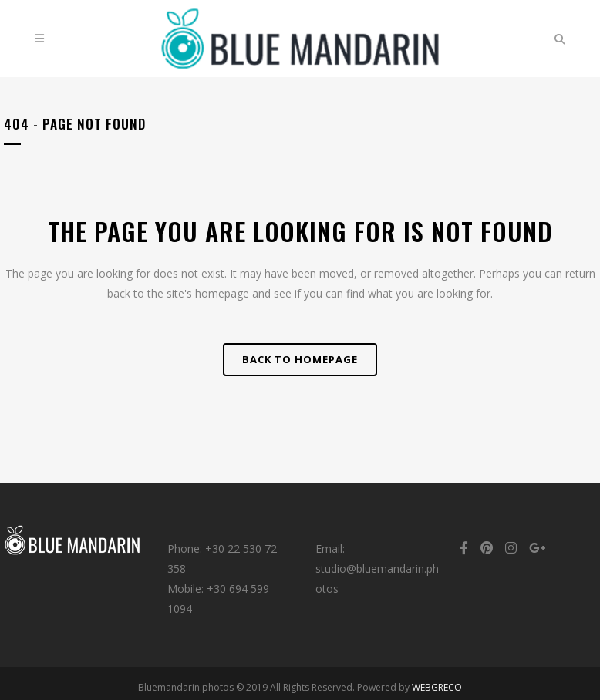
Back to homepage (300, 359)
